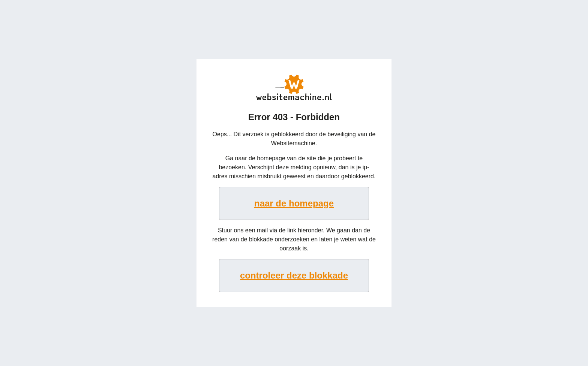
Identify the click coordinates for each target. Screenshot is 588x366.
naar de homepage (294, 203)
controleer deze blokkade (294, 275)
